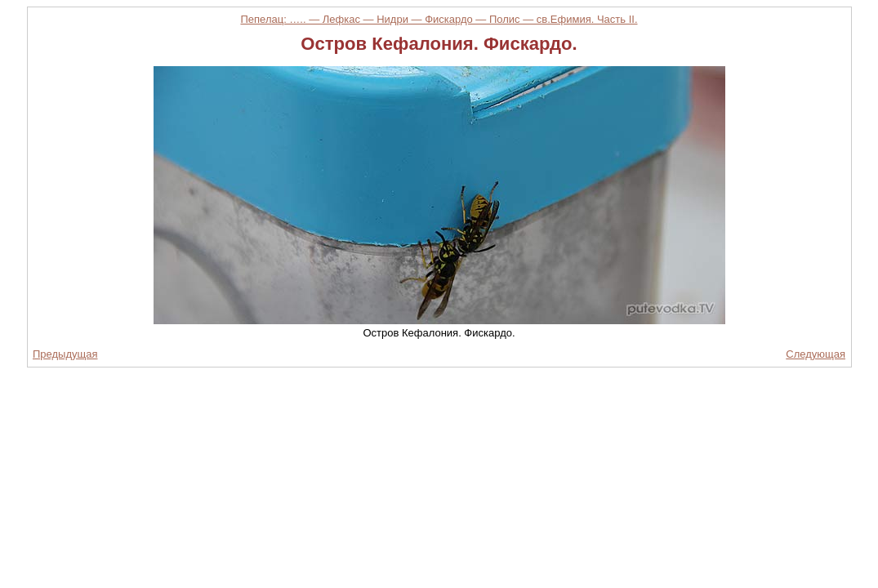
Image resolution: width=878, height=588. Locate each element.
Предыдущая (65, 354)
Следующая (816, 354)
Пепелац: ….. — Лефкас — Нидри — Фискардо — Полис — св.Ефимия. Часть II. (439, 19)
